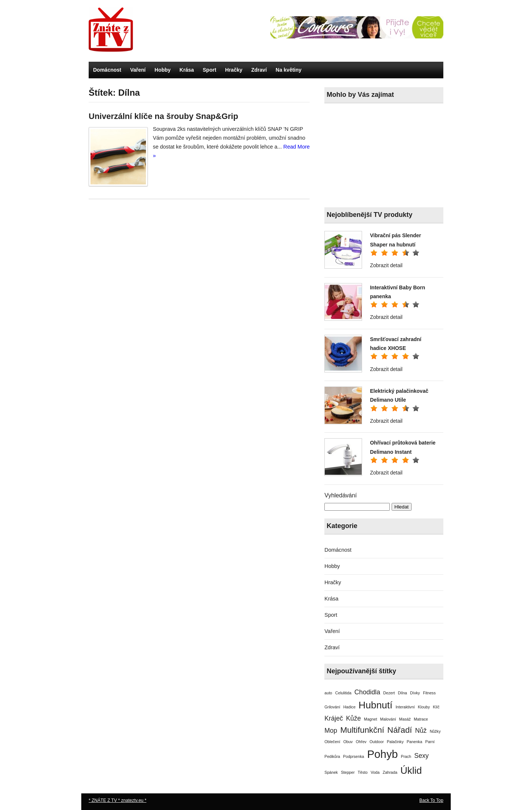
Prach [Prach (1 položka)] (406, 756)
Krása (187, 70)
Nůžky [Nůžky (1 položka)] (435, 731)
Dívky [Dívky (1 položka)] (415, 693)
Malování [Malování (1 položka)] (388, 719)
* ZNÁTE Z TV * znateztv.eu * (117, 800)
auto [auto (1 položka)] (328, 693)
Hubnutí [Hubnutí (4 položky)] (376, 705)
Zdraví (259, 70)
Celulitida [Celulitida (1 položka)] (343, 693)
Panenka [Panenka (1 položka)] (415, 742)
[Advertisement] (380, 157)
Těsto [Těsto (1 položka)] (363, 772)
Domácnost (107, 70)
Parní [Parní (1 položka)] (430, 742)
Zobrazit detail (386, 265)
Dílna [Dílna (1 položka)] (403, 693)
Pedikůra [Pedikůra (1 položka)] (332, 756)
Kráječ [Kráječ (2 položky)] (334, 718)
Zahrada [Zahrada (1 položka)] (390, 772)
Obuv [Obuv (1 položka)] (348, 742)
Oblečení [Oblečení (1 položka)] (332, 742)
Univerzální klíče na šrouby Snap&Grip (163, 116)
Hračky (234, 70)
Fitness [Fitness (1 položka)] (429, 693)
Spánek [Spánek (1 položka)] (331, 772)
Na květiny (289, 70)
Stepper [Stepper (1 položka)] (348, 772)
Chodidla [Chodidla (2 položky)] (367, 692)
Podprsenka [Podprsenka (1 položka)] (354, 756)
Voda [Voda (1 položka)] (375, 772)
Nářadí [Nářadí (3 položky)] (400, 730)
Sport (210, 70)
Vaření (138, 70)
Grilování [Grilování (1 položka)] (332, 707)
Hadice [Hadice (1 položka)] (349, 707)
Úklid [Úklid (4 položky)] (411, 770)
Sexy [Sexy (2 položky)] (421, 756)
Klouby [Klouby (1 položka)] (424, 707)
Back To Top (431, 800)
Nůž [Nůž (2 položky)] (421, 731)
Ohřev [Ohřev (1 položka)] (361, 742)
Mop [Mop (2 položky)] (331, 731)
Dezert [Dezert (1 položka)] (389, 693)
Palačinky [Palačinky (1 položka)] (395, 742)
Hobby (163, 70)
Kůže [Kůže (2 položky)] (354, 718)
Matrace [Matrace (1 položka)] (421, 719)
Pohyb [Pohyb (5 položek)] (383, 754)
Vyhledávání (340, 495)
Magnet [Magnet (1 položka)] (371, 719)
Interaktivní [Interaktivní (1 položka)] (405, 707)
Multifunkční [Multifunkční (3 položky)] (362, 730)
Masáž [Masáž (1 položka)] (405, 719)
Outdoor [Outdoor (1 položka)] (377, 742)
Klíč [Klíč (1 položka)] (436, 707)
